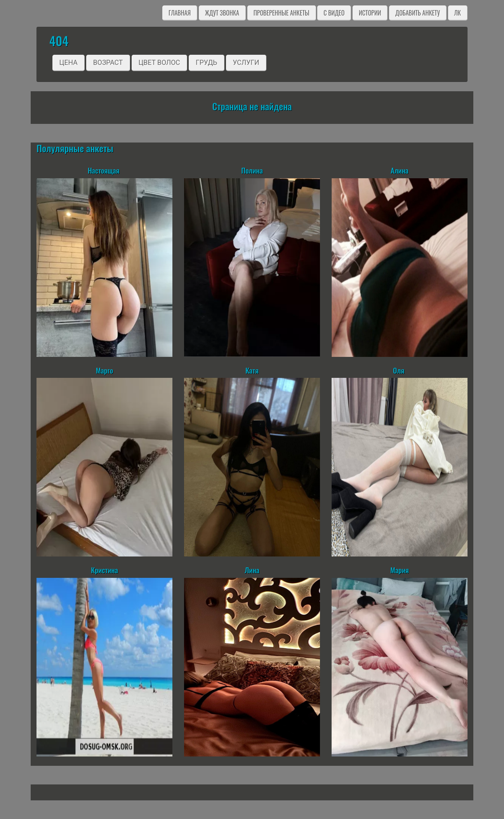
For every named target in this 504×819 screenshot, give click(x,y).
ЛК (458, 13)
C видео (334, 13)
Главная (180, 13)
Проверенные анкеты (282, 13)
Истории (370, 13)
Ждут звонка (222, 13)
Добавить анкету (418, 13)
